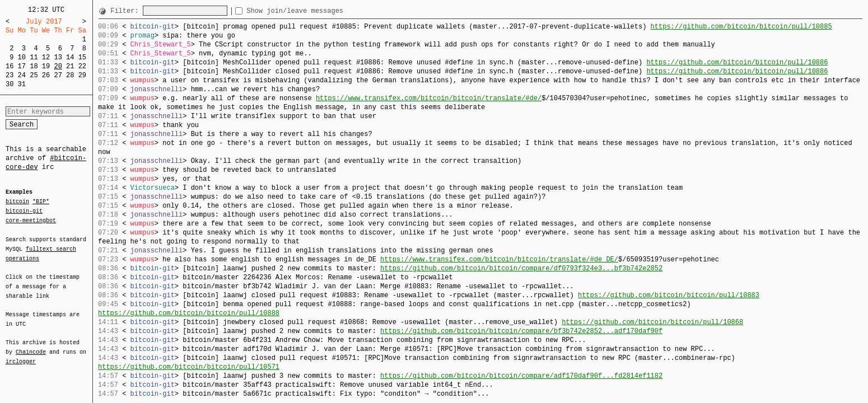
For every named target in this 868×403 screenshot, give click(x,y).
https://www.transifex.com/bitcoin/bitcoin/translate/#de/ (429, 98)
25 (34, 75)
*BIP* (41, 202)
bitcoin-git (24, 211)
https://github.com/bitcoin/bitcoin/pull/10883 (669, 295)
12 (46, 57)
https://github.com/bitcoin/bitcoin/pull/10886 (737, 62)
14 (70, 57)
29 (82, 75)
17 (22, 66)
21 (70, 66)
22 (82, 66)
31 (22, 84)
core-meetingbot (31, 220)
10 (22, 57)
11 (34, 57)
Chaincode (31, 345)
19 (46, 66)
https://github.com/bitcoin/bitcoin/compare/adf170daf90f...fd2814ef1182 (521, 376)
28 (70, 75)
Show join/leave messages (315, 11)
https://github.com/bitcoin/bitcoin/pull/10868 (652, 322)
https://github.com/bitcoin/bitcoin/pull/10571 (189, 367)
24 (22, 75)
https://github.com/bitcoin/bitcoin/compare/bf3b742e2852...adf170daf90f (521, 331)
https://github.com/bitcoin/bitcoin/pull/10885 (741, 27)
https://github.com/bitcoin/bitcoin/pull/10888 (189, 313)
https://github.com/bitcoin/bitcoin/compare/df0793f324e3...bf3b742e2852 (521, 268)
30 (10, 84)
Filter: (127, 11)
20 (58, 66)
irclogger (21, 354)
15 (82, 57)
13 (58, 57)
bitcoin (17, 202)
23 (10, 75)
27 (58, 75)
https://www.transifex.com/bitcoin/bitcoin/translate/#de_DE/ (499, 259)
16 (10, 66)
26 (46, 75)
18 (34, 66)
